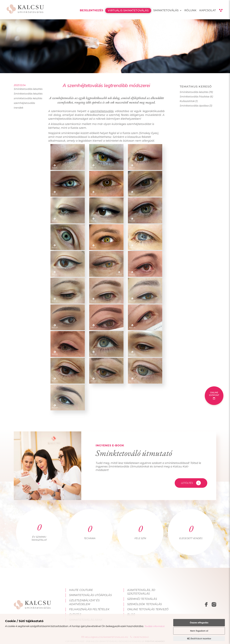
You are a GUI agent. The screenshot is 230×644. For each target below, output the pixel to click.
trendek (18, 108)
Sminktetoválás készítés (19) (196, 92)
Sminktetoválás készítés (28, 89)
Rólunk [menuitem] (190, 10)
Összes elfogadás (199, 623)
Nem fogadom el (199, 631)
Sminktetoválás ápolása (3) (196, 106)
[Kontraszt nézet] (221, 10)
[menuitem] (181, 10)
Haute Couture (81, 590)
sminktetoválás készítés (28, 98)
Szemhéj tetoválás (142, 599)
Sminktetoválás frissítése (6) (196, 97)
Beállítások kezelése (199, 639)
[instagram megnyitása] (214, 605)
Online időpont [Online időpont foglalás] (214, 395)
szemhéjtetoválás (24, 103)
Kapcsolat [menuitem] (208, 10)
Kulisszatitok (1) (189, 101)
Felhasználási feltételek (89, 609)
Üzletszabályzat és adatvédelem (84, 602)
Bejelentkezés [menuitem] (91, 10)
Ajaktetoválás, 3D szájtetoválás (141, 592)
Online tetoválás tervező (148, 609)
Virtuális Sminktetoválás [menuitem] (128, 11)
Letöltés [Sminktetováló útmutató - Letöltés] (191, 483)
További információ (155, 626)
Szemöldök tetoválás (144, 604)
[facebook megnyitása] (207, 605)
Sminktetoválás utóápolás (90, 595)
